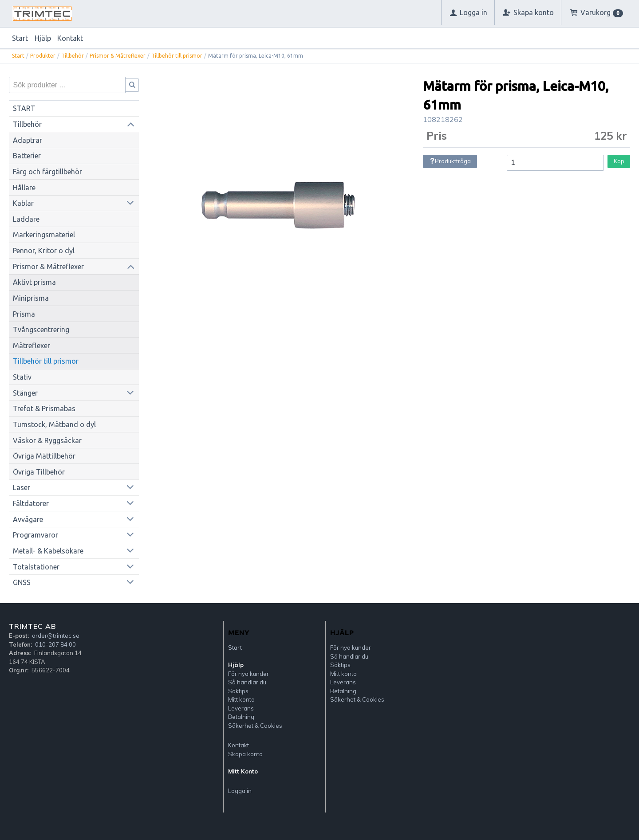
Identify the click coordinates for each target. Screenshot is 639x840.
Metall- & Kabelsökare (48, 551)
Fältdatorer (31, 503)
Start (20, 38)
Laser (22, 487)
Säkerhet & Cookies (255, 726)
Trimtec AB (32, 626)
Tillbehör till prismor (177, 56)
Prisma (24, 314)
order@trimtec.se (56, 636)
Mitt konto (241, 699)
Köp (619, 161)
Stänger (25, 393)
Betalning (241, 717)
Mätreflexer (32, 345)
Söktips (238, 691)
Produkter (43, 56)
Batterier (27, 156)
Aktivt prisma (34, 282)
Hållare (24, 188)
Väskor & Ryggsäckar (47, 440)
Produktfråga (450, 161)
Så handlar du (247, 682)
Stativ (22, 377)
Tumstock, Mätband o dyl (54, 424)
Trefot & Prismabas (44, 408)
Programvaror (35, 535)
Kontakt (70, 38)
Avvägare (28, 519)
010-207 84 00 (55, 644)
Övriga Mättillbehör (44, 456)
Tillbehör (73, 56)
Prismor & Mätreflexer (118, 56)
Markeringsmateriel (44, 235)
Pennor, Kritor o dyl (44, 251)
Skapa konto (245, 754)
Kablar (23, 203)
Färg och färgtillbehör (47, 172)
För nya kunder (248, 674)
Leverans (241, 708)
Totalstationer (36, 567)
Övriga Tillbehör (39, 472)
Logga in (240, 791)
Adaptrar (28, 140)
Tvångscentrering (41, 330)
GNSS (22, 582)
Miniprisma (31, 298)
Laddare (26, 219)
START (24, 108)
